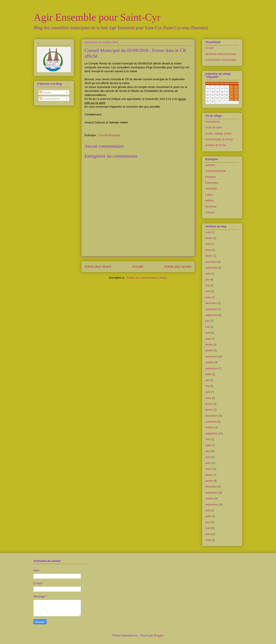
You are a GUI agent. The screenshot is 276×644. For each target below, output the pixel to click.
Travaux (210, 212)
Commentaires (49, 99)
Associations (212, 122)
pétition (209, 201)
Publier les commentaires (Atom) (147, 278)
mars (208, 232)
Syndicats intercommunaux (221, 54)
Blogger (159, 635)
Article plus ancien (178, 267)
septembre (211, 268)
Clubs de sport (214, 128)
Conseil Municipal (109, 135)
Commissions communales (221, 60)
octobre (210, 362)
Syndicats (211, 207)
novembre (211, 262)
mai (207, 285)
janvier (209, 351)
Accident (210, 165)
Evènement (212, 183)
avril (208, 244)
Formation (211, 189)
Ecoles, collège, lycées (218, 134)
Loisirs (209, 195)
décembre (211, 303)
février (209, 238)
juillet (208, 374)
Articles (45, 92)
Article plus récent (98, 267)
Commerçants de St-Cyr (219, 139)
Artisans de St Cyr (216, 145)
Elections (211, 177)
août (208, 274)
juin (207, 280)
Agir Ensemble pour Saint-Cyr (97, 17)
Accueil (138, 267)
